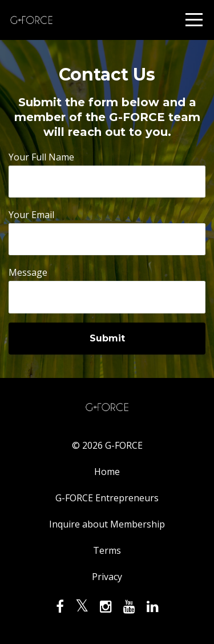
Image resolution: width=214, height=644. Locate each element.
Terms (107, 550)
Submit (107, 338)
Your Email (31, 215)
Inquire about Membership (107, 524)
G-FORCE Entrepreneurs (107, 498)
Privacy (107, 577)
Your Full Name (41, 157)
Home (107, 472)
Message (28, 272)
